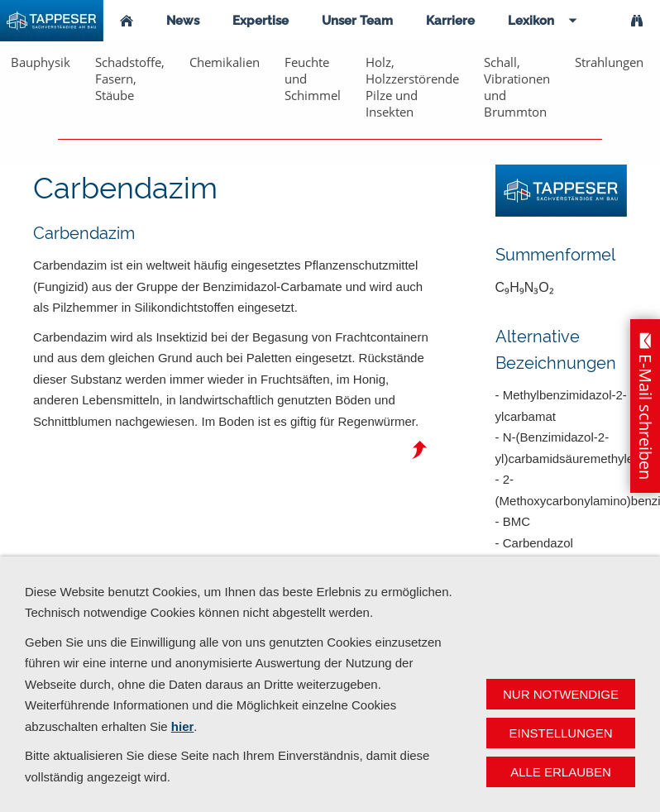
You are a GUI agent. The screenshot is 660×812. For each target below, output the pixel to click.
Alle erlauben (561, 772)
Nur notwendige (561, 694)
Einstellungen (560, 733)
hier (183, 726)
